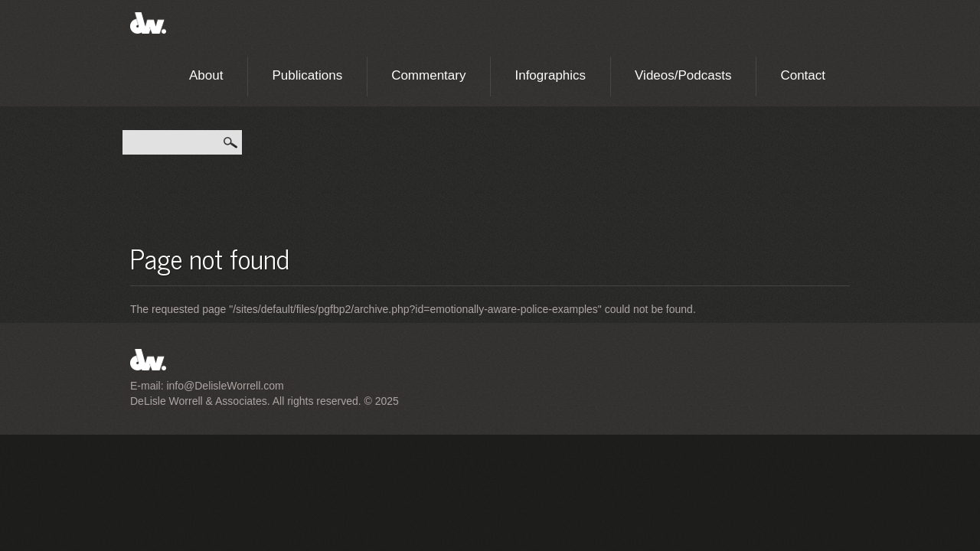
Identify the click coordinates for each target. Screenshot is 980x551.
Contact (803, 75)
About (206, 75)
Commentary (428, 75)
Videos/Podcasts (683, 75)
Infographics (550, 75)
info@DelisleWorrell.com (225, 386)
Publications (307, 75)
